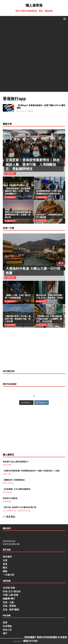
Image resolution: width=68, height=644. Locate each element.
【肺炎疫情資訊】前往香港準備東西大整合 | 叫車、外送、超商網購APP (18, 191)
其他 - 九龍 (8, 602)
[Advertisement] (34, 57)
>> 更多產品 (9, 517)
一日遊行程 (8, 575)
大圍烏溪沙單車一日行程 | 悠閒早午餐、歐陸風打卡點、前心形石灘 (18, 319)
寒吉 (32, 111)
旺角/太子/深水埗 (12, 591)
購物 (5, 571)
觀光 (5, 568)
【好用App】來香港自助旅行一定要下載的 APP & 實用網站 (41, 107)
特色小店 (7, 630)
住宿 (5, 560)
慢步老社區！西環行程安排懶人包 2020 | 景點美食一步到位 (50, 296)
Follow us (42, 403)
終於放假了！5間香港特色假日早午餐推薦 (49, 216)
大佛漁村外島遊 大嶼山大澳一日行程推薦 (33, 271)
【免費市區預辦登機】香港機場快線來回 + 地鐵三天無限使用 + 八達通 (31, 471)
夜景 (5, 623)
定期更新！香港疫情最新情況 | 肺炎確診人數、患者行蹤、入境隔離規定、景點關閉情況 (33, 164)
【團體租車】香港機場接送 (14, 480)
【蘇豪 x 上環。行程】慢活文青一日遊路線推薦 (18, 296)
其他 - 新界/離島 (11, 610)
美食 (5, 564)
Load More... (26, 403)
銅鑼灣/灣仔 (9, 599)
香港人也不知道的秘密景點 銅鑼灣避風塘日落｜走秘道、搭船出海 (18, 215)
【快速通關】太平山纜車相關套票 (16, 489)
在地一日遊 (8, 228)
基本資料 (7, 557)
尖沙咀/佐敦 (9, 588)
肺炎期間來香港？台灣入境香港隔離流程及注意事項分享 (49, 192)
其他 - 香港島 (9, 606)
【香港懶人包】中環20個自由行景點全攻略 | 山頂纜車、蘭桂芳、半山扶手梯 (49, 319)
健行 (5, 633)
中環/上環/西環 (11, 595)
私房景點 (7, 626)
